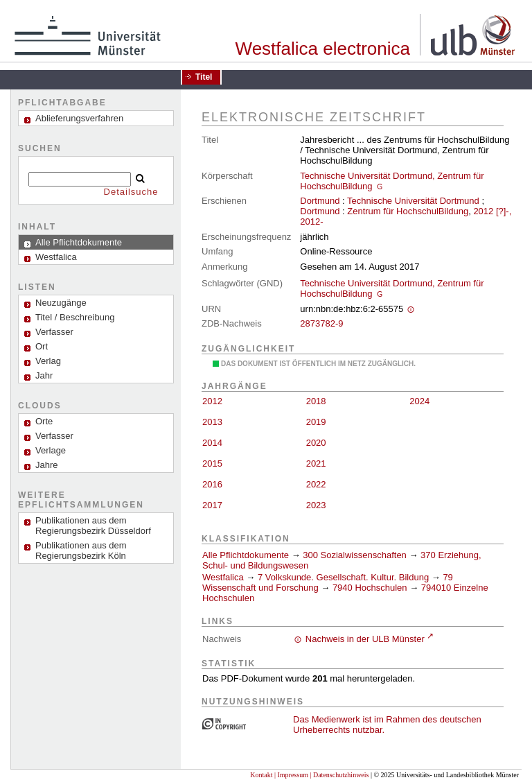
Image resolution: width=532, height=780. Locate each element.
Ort (42, 346)
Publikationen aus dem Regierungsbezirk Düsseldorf (93, 526)
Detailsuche (131, 192)
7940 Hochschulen (370, 588)
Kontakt (261, 775)
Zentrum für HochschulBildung (408, 211)
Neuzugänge (61, 303)
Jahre (47, 465)
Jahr (44, 375)
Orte (44, 421)
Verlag (48, 361)
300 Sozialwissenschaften (355, 555)
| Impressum (291, 775)
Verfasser (54, 332)
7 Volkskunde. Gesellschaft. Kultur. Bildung (343, 577)
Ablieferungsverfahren (79, 118)
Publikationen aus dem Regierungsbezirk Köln (81, 551)
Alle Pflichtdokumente (247, 555)
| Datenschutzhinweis (339, 775)
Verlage (51, 450)
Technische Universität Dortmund (413, 201)
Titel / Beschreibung (75, 317)
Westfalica (223, 577)
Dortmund (320, 201)
